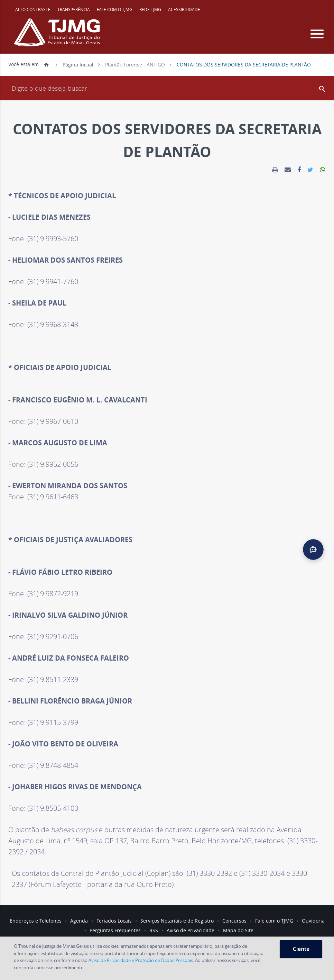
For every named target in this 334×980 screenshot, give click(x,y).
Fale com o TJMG (115, 9)
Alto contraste (33, 9)
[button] (322, 88)
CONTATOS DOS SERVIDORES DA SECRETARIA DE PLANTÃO (244, 64)
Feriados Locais (114, 921)
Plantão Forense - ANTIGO (135, 64)
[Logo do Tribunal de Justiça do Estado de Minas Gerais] (58, 36)
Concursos (234, 921)
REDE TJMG (150, 9)
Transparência (74, 9)
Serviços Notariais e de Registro (177, 921)
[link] (275, 170)
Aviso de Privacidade (191, 930)
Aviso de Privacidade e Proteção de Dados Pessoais (141, 960)
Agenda (79, 921)
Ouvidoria (313, 921)
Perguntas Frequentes (115, 930)
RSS (154, 930)
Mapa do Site (238, 930)
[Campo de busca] (167, 88)
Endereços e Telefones (36, 921)
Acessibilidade (184, 9)
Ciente (301, 949)
